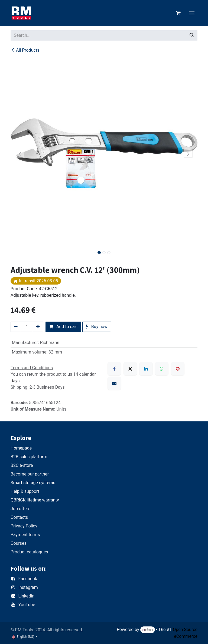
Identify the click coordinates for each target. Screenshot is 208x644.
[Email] (114, 383)
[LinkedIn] (146, 369)
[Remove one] (16, 327)
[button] (20, 153)
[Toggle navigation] (192, 13)
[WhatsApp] (162, 369)
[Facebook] (114, 369)
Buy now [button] (97, 327)
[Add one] (38, 327)
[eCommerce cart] (178, 13)
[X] (130, 369)
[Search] (192, 35)
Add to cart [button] (63, 327)
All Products (25, 50)
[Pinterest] (178, 369)
